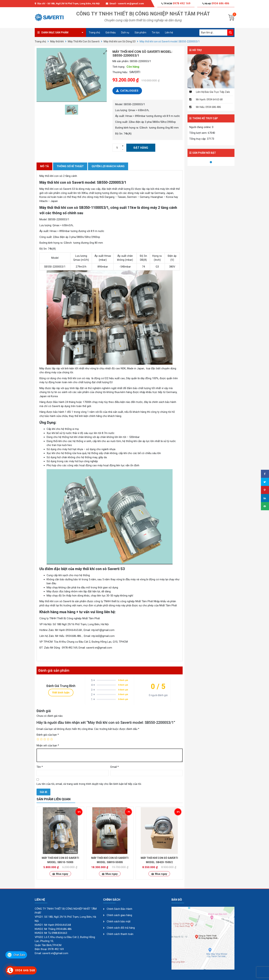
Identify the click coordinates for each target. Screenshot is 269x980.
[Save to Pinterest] (265, 490)
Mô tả (44, 166)
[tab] (44, 166)
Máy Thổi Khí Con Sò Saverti (84, 41)
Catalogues (127, 91)
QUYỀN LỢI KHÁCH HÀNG (108, 166)
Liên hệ (169, 32)
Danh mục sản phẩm (55, 32)
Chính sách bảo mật (119, 921)
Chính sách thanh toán (120, 934)
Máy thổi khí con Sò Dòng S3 (120, 41)
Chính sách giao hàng (119, 915)
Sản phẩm (140, 32)
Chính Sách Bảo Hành (119, 909)
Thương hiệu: (120, 72)
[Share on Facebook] (265, 474)
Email (115, 767)
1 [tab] (211, 162)
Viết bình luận (61, 693)
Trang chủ (94, 32)
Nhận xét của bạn (48, 746)
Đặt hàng (141, 148)
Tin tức (156, 32)
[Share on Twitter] (265, 482)
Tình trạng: (119, 67)
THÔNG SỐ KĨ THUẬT (70, 166)
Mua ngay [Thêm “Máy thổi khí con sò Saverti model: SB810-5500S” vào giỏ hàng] (112, 874)
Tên (40, 767)
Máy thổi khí (57, 41)
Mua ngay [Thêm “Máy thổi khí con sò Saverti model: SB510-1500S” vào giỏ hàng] (62, 874)
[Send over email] (265, 506)
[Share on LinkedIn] (265, 498)
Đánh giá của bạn (48, 735)
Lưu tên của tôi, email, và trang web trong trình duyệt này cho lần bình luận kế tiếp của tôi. (89, 784)
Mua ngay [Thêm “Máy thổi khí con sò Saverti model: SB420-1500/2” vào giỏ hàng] (161, 874)
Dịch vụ (125, 32)
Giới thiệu (111, 32)
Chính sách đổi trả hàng (121, 928)
